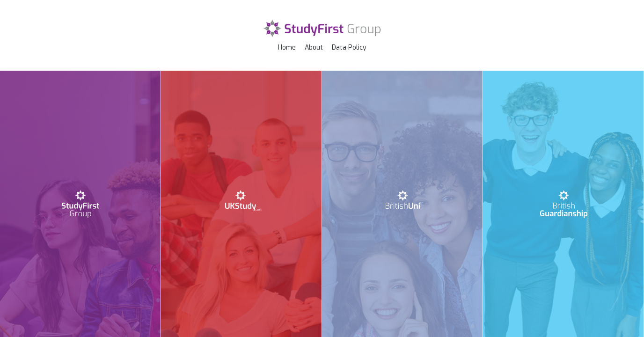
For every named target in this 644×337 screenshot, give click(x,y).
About (314, 48)
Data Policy (349, 48)
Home (287, 48)
